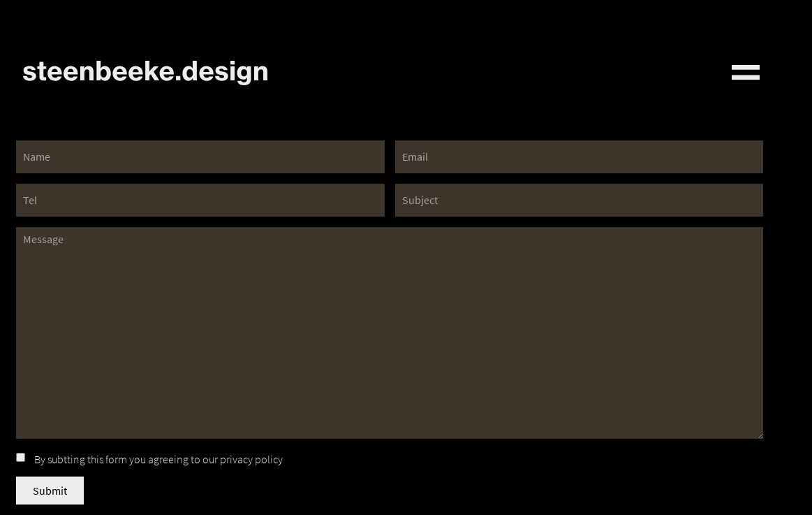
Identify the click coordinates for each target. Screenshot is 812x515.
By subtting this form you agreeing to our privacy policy (158, 459)
